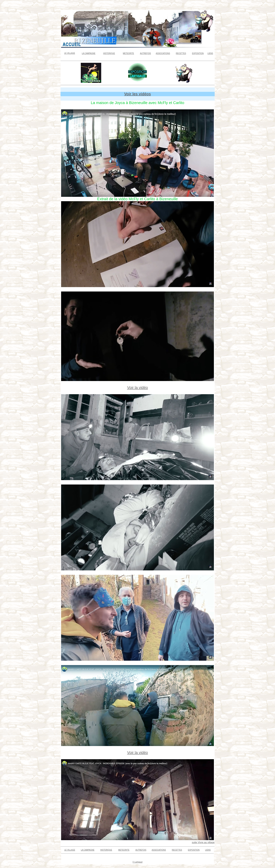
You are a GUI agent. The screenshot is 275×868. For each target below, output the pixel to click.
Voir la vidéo (138, 388)
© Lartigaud (137, 862)
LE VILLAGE (70, 53)
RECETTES (181, 53)
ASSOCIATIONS (163, 53)
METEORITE (128, 53)
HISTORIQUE (109, 53)
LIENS (210, 53)
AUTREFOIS (145, 53)
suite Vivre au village (203, 842)
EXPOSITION (198, 53)
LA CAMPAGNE (89, 53)
